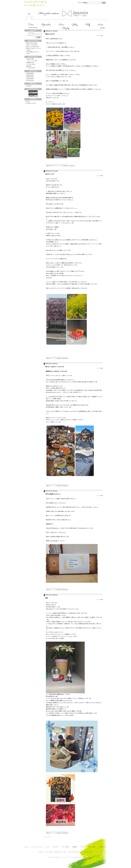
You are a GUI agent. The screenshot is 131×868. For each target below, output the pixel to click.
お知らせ (48, 358)
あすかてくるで (50, 174)
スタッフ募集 (92, 847)
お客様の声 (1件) (30, 63)
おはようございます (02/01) (33, 47)
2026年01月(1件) (30, 77)
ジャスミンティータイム (36, 2)
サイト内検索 (83, 3)
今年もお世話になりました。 (53, 494)
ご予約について (103, 847)
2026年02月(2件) (30, 75)
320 (30, 86)
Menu (61, 25)
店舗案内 (75, 847)
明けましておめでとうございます (55, 367)
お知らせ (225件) (30, 59)
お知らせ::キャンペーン (52, 166)
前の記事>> (103, 28)
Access (100, 25)
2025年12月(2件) (30, 79)
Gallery (75, 25)
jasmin (28, 86)
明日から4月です (50, 34)
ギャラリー (56, 847)
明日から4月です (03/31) (32, 43)
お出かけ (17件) (31, 68)
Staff (88, 25)
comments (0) (66, 166)
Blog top (65, 28)
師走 (47, 598)
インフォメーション (37, 847)
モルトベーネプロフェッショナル (58, 852)
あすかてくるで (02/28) (32, 45)
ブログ (82, 847)
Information (46, 25)
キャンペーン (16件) (32, 61)
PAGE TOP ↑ (48, 837)
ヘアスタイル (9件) (31, 64)
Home (31, 25)
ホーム (26, 847)
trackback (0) (72, 166)
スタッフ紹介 (66, 847)
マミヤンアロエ (88, 852)
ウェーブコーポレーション (75, 852)
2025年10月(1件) (30, 80)
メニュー (47, 847)
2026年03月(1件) (30, 73)
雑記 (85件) (29, 66)
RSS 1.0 (28, 102)
